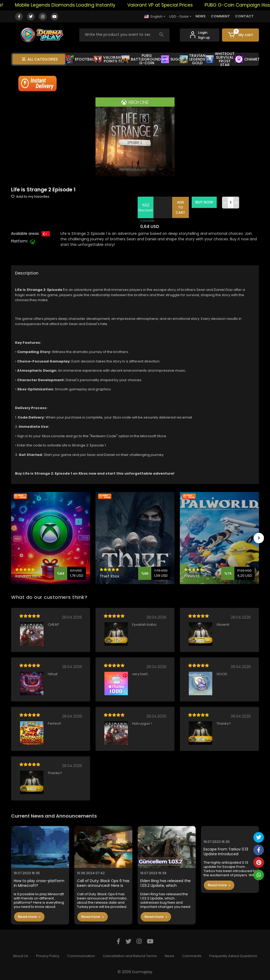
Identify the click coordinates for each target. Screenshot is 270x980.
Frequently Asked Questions (233, 956)
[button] (240, 35)
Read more (29, 917)
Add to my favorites (30, 197)
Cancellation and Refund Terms (130, 956)
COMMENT (220, 16)
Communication (81, 956)
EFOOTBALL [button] (81, 59)
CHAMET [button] (247, 59)
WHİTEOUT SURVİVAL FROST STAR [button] (220, 59)
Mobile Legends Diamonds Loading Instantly (71, 5)
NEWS (201, 16)
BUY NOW (204, 202)
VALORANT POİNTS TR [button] (109, 59)
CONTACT (244, 16)
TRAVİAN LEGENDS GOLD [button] (193, 59)
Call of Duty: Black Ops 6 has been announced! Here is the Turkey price (103, 883)
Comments (192, 956)
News (170, 956)
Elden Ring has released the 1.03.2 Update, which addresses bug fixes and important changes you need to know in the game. (165, 883)
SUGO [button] (171, 59)
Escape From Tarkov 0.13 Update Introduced (226, 852)
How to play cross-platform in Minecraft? (39, 883)
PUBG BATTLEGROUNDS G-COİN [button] (142, 59)
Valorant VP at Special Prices (166, 5)
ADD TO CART (181, 207)
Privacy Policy (48, 956)
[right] (259, 538)
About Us (21, 956)
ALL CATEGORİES (40, 59)
